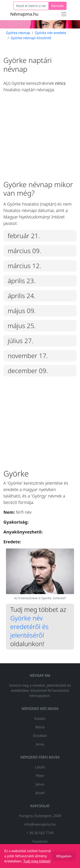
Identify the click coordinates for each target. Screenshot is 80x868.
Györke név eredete (50, 33)
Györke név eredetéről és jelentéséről (29, 627)
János (40, 784)
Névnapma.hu (24, 14)
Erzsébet (40, 736)
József (40, 793)
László (40, 767)
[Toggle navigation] (64, 14)
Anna (40, 744)
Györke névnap (18, 33)
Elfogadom (64, 856)
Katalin (40, 719)
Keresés (57, 6)
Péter (40, 776)
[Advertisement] (40, 140)
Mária (40, 727)
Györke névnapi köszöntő (31, 38)
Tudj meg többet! (37, 861)
